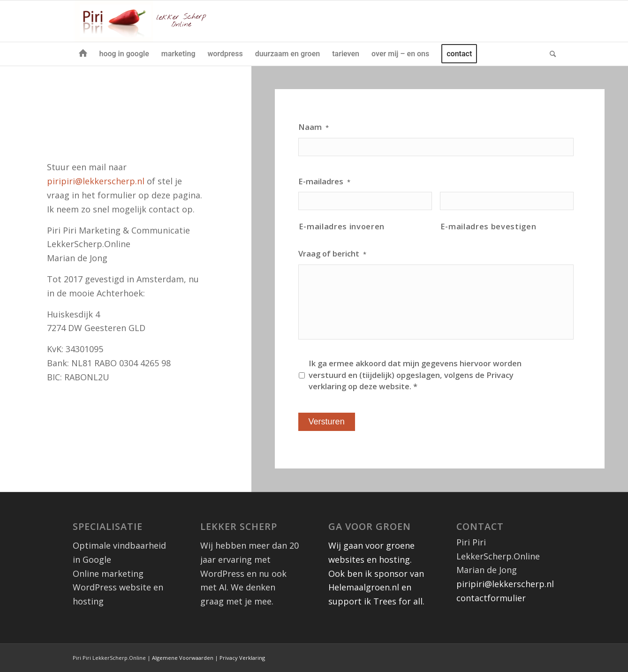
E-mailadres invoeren (342, 226)
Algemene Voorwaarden (183, 658)
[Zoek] (550, 54)
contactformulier (491, 598)
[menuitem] (83, 54)
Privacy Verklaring (242, 658)
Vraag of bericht (332, 254)
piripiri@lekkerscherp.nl (97, 181)
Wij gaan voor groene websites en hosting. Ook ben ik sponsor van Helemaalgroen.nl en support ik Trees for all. (376, 573)
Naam (314, 127)
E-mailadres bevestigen (488, 226)
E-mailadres (324, 181)
